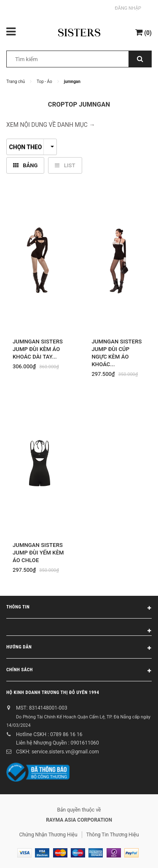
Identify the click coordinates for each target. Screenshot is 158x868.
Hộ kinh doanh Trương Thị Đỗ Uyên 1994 (53, 693)
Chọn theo (32, 147)
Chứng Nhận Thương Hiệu (48, 835)
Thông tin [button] (79, 608)
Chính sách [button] (79, 671)
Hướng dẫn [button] (79, 648)
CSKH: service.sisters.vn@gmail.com (58, 752)
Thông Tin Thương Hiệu (113, 835)
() (143, 32)
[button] (79, 627)
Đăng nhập (128, 8)
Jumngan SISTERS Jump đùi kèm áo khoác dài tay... (38, 349)
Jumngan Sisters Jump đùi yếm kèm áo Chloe (38, 553)
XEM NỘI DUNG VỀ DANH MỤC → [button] (51, 125)
